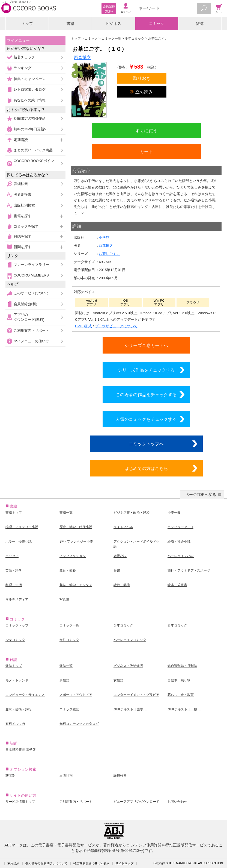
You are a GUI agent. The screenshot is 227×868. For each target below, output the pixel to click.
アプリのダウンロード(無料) (29, 317)
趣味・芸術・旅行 (19, 709)
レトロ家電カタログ (30, 89)
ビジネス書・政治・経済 (132, 513)
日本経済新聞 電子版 (21, 750)
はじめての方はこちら (146, 468)
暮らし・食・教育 (181, 695)
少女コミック (15, 640)
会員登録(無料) (26, 304)
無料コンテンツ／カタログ (79, 724)
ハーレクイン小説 (181, 556)
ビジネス (113, 23)
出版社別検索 (24, 205)
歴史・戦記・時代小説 (76, 527)
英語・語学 (14, 570)
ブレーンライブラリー (31, 265)
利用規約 (13, 863)
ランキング (23, 68)
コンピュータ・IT (180, 527)
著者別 (10, 776)
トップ (27, 23)
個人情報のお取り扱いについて (46, 863)
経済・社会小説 (179, 542)
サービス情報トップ (20, 802)
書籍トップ (14, 513)
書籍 (70, 23)
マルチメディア (17, 599)
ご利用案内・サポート (31, 330)
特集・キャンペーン (30, 79)
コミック (157, 23)
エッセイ (12, 556)
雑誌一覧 (66, 666)
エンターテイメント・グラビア (136, 695)
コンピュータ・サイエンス (25, 695)
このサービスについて (31, 293)
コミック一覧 (69, 625)
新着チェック (24, 57)
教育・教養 (68, 570)
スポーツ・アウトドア (76, 695)
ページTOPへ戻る (201, 495)
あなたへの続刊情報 (30, 100)
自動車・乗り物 (179, 680)
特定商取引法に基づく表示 (91, 863)
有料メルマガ (15, 724)
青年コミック (177, 625)
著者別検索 (23, 194)
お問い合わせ (177, 802)
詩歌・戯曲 (122, 585)
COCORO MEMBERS (31, 275)
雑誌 (200, 23)
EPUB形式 (83, 326)
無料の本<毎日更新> (30, 129)
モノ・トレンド (17, 680)
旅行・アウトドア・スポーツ (189, 570)
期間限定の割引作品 (30, 118)
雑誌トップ (14, 666)
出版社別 (66, 776)
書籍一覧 (66, 513)
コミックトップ (17, 625)
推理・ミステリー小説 (22, 527)
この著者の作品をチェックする (146, 395)
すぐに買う (146, 131)
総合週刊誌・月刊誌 (182, 666)
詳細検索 (21, 184)
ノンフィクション (73, 556)
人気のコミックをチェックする (146, 419)
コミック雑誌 (69, 709)
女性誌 (118, 680)
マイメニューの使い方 (31, 341)
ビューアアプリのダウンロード (136, 802)
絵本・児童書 (177, 585)
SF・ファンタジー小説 (76, 542)
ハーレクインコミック (130, 640)
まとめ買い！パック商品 (33, 150)
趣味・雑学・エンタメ (76, 585)
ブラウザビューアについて (116, 326)
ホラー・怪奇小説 (19, 542)
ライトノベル (123, 527)
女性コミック (69, 640)
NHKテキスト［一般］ (184, 709)
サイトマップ (124, 863)
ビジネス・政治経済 (128, 666)
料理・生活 (14, 585)
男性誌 (64, 680)
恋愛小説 (120, 556)
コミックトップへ (146, 444)
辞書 (117, 570)
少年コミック (123, 625)
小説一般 (174, 513)
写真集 (64, 599)
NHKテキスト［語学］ (130, 709)
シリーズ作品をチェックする (146, 370)
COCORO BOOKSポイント (34, 163)
